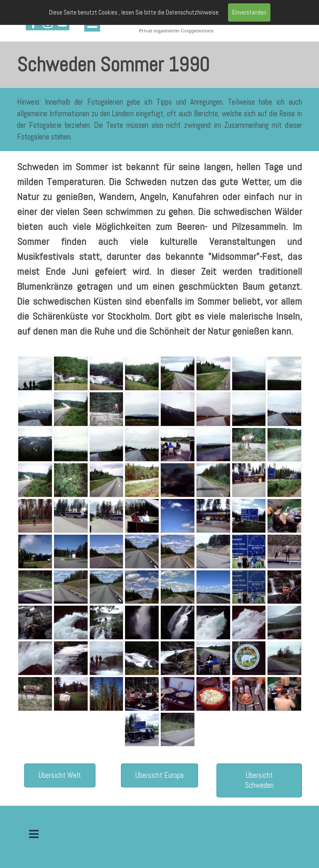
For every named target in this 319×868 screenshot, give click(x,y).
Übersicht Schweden (259, 780)
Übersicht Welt (60, 775)
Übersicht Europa (159, 775)
